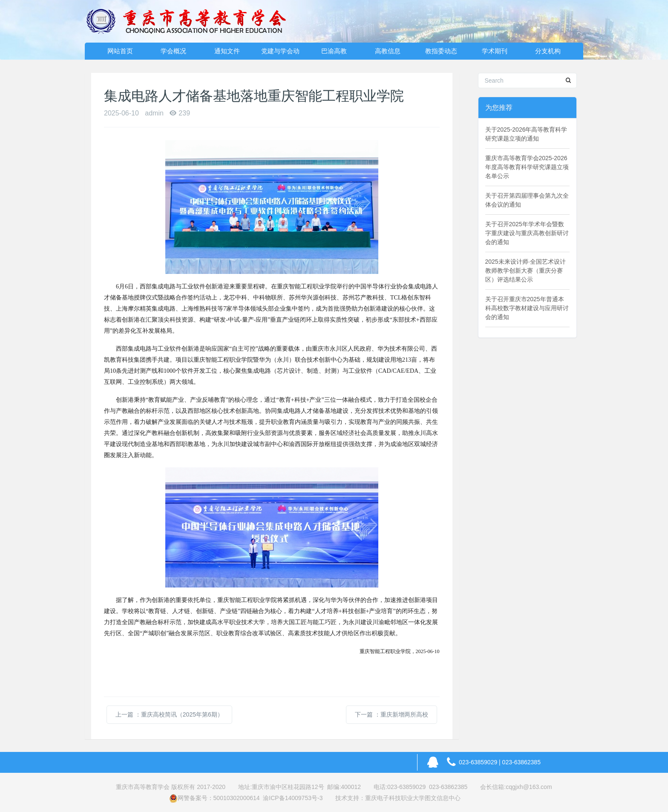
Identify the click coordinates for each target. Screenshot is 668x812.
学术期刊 (495, 51)
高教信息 (388, 51)
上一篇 (169, 714)
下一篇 (392, 714)
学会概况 (173, 51)
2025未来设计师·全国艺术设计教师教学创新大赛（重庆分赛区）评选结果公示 (525, 271)
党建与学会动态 (280, 53)
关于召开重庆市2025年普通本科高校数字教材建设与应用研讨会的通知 (527, 308)
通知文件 (227, 51)
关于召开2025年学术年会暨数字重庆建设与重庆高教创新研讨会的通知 (527, 233)
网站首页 (120, 51)
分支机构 (548, 51)
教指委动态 (441, 51)
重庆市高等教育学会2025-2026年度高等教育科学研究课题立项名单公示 (527, 167)
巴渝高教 (334, 51)
